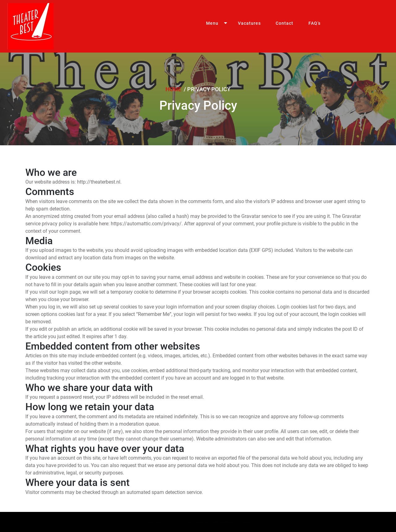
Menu (210, 26)
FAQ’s (297, 26)
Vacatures (241, 26)
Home (174, 89)
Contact (272, 26)
